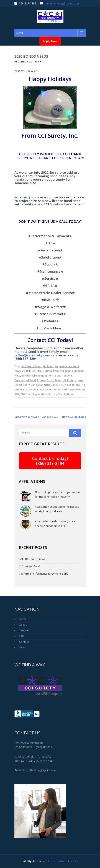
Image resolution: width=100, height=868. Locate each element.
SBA (17, 394)
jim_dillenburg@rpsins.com (62, 3)
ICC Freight (70, 380)
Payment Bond (52, 389)
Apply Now (50, 41)
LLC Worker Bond (29, 566)
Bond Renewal (64, 376)
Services (24, 630)
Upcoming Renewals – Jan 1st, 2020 (36, 417)
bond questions (44, 376)
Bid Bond (48, 366)
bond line (27, 376)
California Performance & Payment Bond (44, 574)
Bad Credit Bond (31, 366)
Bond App (71, 371)
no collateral (73, 385)
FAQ (22, 636)
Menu (20, 33)
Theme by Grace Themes (63, 861)
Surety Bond (66, 394)
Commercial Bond (25, 380)
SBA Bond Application (34, 394)
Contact (24, 642)
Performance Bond (73, 389)
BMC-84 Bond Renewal (50, 371)
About (23, 625)
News (22, 647)
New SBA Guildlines (74, 417)
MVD (61, 385)
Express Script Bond (49, 380)
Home (23, 619)
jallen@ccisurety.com (32, 355)
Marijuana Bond (48, 385)
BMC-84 (31, 371)
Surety (53, 394)
